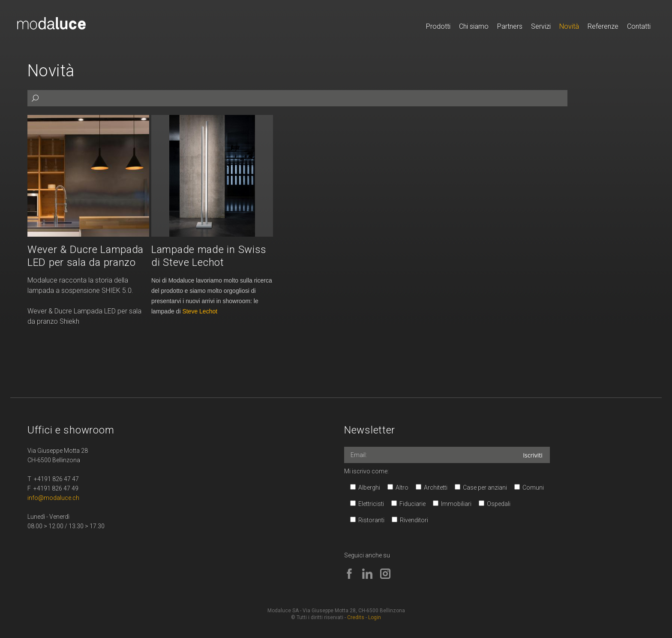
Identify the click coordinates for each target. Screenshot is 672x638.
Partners (510, 26)
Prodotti (438, 26)
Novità (569, 26)
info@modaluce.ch (53, 498)
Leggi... (88, 221)
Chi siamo (474, 26)
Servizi (541, 26)
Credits (356, 617)
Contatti (639, 26)
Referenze (603, 26)
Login (375, 617)
